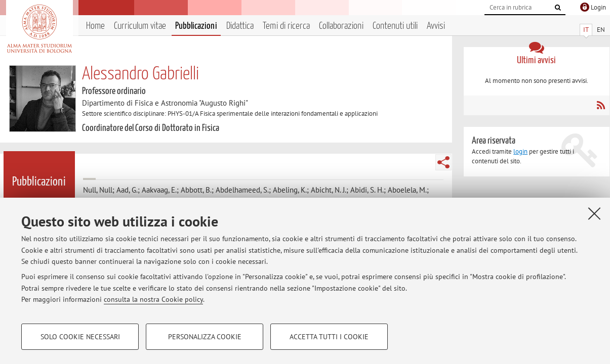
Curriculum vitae (140, 26)
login (520, 151)
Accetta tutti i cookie (329, 337)
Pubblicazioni (196, 26)
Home (95, 26)
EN (601, 30)
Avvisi (436, 26)
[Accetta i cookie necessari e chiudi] (594, 213)
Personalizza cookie (205, 337)
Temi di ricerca (286, 26)
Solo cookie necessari (80, 337)
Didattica (240, 26)
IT (586, 30)
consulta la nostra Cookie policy (153, 299)
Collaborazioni (341, 26)
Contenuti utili (395, 26)
